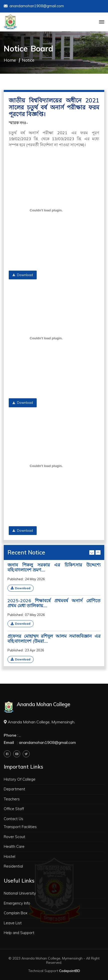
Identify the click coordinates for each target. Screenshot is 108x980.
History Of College (20, 779)
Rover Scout (14, 837)
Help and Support (19, 933)
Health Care (14, 846)
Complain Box (16, 913)
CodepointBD (70, 971)
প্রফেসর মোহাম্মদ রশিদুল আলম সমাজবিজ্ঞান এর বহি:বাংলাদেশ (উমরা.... (54, 639)
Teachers (12, 799)
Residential (13, 866)
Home (10, 60)
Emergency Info (17, 903)
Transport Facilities (20, 827)
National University (20, 893)
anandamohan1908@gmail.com (34, 6)
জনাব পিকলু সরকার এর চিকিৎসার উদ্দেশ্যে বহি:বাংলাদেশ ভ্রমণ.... (54, 567)
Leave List (13, 923)
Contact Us (13, 819)
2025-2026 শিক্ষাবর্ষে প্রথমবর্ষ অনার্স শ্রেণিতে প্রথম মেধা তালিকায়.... (54, 603)
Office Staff (14, 809)
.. (20, 735)
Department (14, 789)
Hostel (9, 856)
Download (23, 275)
